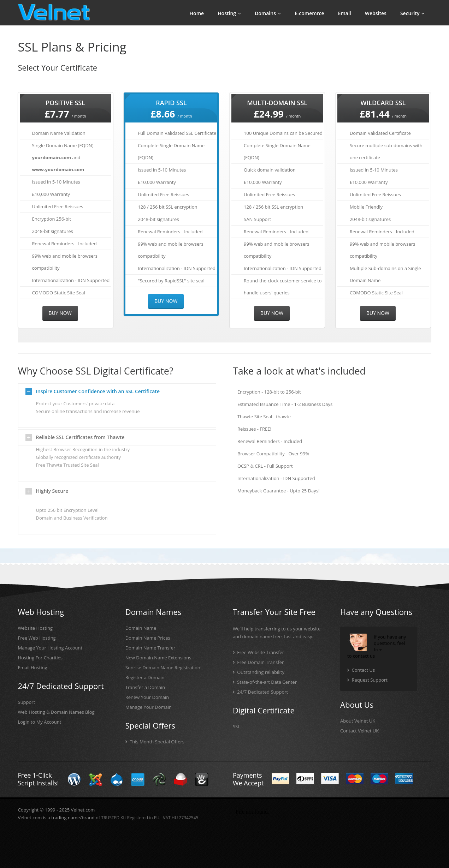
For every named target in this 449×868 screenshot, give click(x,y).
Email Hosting (33, 668)
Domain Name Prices (148, 638)
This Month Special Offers (157, 742)
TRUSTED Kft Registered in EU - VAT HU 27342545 (150, 818)
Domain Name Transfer (150, 648)
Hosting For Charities (40, 658)
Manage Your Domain (149, 707)
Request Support (370, 680)
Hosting (229, 13)
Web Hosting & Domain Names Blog (56, 712)
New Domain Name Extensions (158, 658)
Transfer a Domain (145, 687)
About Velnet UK (358, 721)
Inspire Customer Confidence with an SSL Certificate (98, 391)
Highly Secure (52, 491)
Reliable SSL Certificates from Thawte (80, 437)
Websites (376, 13)
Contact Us (363, 670)
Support (27, 702)
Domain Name (141, 628)
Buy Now (60, 313)
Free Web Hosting (37, 638)
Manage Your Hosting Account (50, 648)
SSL (237, 726)
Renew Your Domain (147, 697)
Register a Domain (145, 677)
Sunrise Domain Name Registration (163, 668)
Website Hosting (36, 628)
